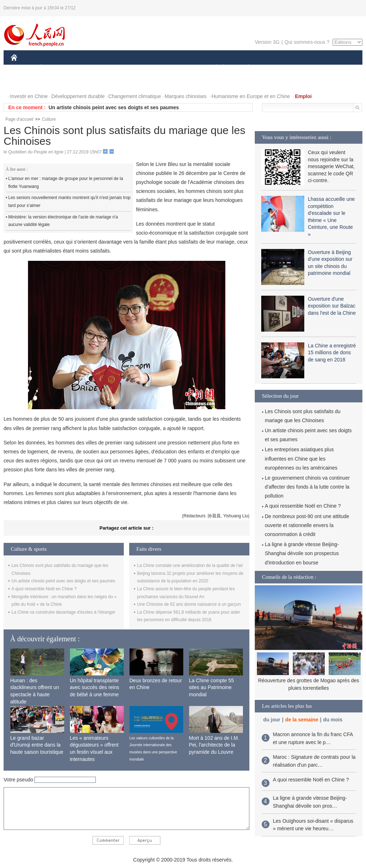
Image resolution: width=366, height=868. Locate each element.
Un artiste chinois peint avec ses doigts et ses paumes (114, 107)
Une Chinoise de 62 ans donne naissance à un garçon (189, 604)
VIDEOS (54, 82)
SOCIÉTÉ (213, 68)
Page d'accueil (19, 119)
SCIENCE (149, 68)
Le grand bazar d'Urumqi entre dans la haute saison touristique (37, 745)
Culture (49, 119)
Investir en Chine (29, 96)
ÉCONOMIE (54, 68)
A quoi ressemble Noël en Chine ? (44, 589)
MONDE (87, 68)
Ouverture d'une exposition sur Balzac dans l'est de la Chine (332, 306)
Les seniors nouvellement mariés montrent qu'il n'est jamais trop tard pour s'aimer (69, 202)
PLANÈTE (245, 68)
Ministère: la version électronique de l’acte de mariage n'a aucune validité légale (63, 221)
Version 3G (267, 42)
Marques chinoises (186, 96)
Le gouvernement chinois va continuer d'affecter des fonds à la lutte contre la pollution (307, 487)
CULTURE (181, 68)
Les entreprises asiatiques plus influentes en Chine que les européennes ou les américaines (301, 458)
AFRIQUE (117, 68)
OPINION (338, 68)
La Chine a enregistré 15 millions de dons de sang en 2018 (332, 353)
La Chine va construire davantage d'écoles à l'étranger (63, 612)
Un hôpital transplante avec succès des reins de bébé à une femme (95, 687)
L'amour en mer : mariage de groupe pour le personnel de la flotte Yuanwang (66, 183)
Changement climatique (135, 96)
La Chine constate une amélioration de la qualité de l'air (190, 565)
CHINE (23, 68)
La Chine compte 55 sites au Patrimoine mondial (212, 687)
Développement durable (78, 96)
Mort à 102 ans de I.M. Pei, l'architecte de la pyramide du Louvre (214, 745)
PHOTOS (25, 82)
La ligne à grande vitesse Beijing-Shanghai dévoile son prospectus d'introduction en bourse (302, 553)
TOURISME (304, 68)
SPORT (273, 68)
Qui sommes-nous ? (307, 42)
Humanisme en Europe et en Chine (251, 96)
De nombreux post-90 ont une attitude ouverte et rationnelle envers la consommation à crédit (307, 525)
